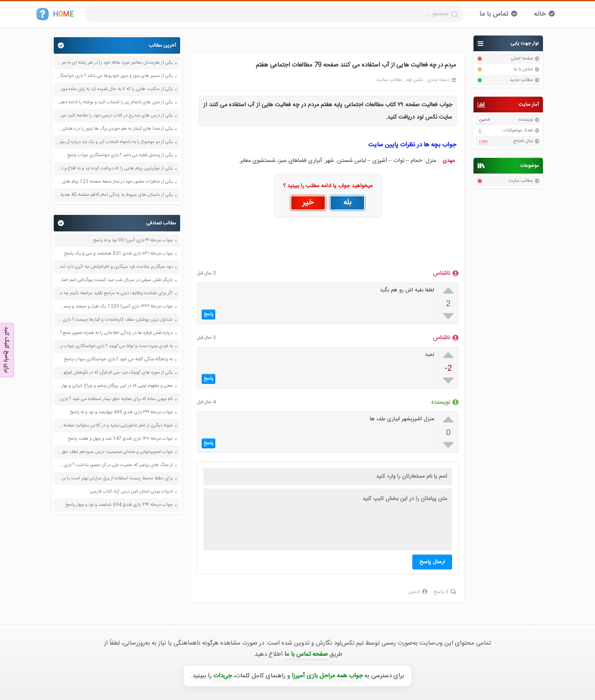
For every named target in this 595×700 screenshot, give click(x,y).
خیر (308, 203)
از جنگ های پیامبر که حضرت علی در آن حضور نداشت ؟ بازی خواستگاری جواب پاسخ (114, 465)
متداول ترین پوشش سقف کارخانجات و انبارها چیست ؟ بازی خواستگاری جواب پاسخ (114, 320)
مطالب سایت (521, 181)
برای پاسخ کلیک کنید (7, 350)
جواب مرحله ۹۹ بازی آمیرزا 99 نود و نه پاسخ (133, 240)
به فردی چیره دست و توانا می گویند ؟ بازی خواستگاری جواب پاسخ (114, 346)
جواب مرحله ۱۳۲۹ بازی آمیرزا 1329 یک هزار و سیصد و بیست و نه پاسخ (114, 307)
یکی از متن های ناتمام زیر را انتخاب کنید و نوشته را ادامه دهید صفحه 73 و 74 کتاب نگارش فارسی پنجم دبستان (114, 102)
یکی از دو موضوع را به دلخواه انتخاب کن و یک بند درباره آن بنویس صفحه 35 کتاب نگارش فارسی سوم (114, 142)
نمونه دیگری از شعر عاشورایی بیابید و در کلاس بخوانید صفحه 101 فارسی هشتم (114, 426)
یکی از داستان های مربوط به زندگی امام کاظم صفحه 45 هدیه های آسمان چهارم (114, 195)
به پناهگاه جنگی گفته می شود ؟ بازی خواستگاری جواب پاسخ (118, 360)
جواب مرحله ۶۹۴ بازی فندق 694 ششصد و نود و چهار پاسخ (119, 505)
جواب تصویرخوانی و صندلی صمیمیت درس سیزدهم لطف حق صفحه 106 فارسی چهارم (114, 452)
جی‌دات (223, 676)
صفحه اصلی (522, 59)
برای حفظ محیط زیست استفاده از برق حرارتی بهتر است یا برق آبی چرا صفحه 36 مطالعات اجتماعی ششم (114, 479)
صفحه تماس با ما (306, 654)
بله (347, 203)
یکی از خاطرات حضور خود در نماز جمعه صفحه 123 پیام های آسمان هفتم (114, 182)
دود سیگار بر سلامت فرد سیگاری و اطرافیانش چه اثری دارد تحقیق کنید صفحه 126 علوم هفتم (114, 267)
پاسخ (208, 314)
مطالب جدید (521, 80)
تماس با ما (494, 14)
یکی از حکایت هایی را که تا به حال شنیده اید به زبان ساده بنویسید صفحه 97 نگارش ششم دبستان (114, 89)
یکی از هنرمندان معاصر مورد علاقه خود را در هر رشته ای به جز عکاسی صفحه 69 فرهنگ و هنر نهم (114, 63)
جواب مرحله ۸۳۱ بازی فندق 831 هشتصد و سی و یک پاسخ (118, 254)
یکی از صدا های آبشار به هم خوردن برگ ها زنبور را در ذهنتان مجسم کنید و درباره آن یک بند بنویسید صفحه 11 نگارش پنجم (114, 129)
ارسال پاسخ (432, 562)
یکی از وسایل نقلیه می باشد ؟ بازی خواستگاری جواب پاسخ (120, 155)
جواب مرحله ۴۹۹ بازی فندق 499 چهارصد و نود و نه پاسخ (121, 412)
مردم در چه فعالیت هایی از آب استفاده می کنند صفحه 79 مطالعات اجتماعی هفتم (356, 65)
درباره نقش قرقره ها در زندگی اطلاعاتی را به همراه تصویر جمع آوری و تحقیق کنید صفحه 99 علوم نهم (114, 333)
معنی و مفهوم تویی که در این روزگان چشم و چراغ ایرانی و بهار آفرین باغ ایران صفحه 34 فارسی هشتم (114, 386)
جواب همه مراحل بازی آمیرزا (327, 676)
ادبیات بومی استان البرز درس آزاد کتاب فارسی (131, 492)
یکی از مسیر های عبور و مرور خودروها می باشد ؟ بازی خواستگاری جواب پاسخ (114, 76)
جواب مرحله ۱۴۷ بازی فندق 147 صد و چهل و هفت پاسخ (120, 439)
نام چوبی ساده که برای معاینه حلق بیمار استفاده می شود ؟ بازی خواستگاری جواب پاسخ (114, 399)
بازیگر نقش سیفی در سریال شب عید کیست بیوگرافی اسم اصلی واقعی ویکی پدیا (114, 280)
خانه (540, 14)
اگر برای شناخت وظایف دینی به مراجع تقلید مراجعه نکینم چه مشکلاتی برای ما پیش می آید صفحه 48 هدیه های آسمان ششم (114, 293)
